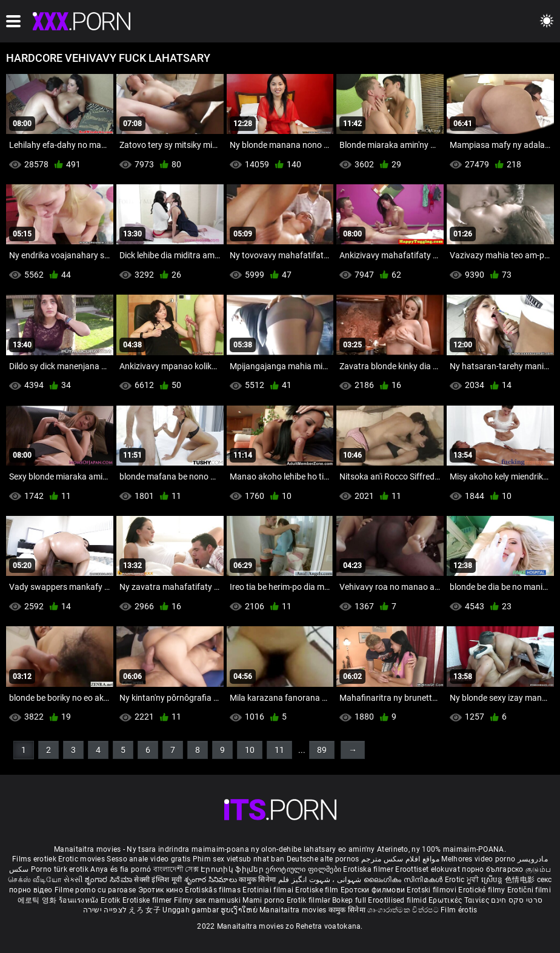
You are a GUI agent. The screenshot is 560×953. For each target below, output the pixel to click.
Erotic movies (82, 859)
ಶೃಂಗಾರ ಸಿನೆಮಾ (109, 880)
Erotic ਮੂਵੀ (463, 880)
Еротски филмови (374, 890)
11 (279, 750)
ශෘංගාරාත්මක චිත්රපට (404, 910)
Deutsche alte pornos (323, 859)
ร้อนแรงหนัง (80, 900)
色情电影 (521, 880)
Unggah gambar (192, 910)
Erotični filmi (529, 890)
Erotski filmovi (432, 890)
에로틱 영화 (38, 900)
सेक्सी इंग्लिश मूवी (158, 880)
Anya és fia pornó (121, 869)
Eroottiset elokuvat (428, 869)
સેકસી (73, 880)
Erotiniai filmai (269, 890)
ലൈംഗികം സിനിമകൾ (404, 880)
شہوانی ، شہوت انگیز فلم (321, 880)
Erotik (112, 900)
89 (322, 750)
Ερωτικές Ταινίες (460, 900)
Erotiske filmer (148, 900)
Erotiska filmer (369, 869)
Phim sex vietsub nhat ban (239, 859)
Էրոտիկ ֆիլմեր (233, 869)
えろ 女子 (145, 910)
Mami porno (263, 900)
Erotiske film (318, 890)
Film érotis (459, 910)
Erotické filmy (483, 890)
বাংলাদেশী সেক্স (176, 869)
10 (250, 750)
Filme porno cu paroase (95, 890)
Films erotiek (34, 859)
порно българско (493, 869)
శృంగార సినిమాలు (212, 880)
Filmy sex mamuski (207, 900)
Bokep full (349, 900)
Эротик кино (162, 890)
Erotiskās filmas (214, 890)
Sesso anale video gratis (148, 859)
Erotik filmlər (310, 900)
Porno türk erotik (60, 869)
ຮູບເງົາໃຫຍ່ (240, 910)
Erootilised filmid (398, 900)
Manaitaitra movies (294, 910)
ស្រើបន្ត (493, 880)
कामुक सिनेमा (258, 880)
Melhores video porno (478, 859)
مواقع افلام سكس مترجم (400, 859)
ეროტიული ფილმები (304, 869)
